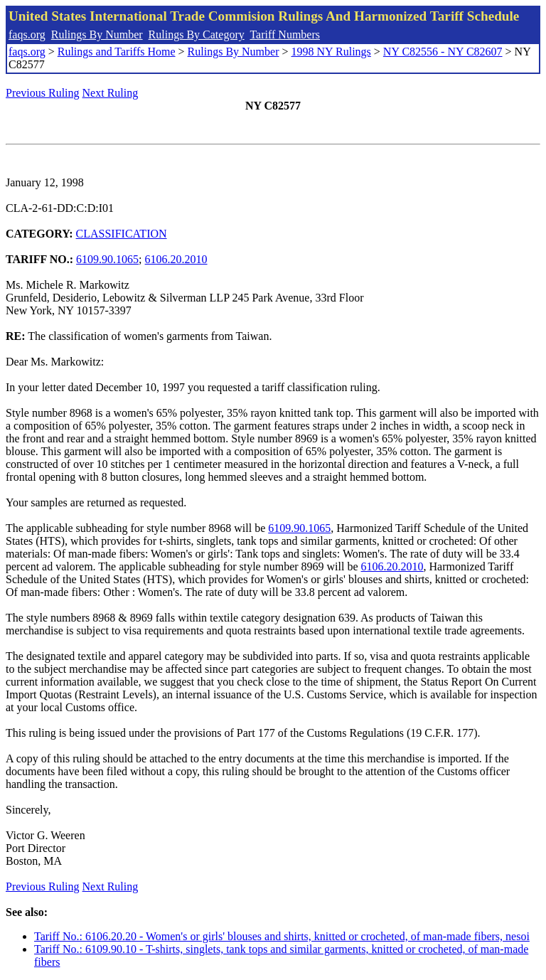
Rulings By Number (97, 34)
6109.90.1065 (107, 259)
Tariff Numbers (285, 34)
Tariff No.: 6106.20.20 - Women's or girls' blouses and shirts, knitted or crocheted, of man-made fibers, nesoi (282, 936)
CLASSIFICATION (122, 234)
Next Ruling (111, 93)
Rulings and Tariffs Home (117, 52)
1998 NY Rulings (331, 52)
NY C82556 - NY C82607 (443, 52)
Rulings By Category (197, 34)
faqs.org (27, 34)
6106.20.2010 (176, 259)
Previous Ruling (43, 93)
